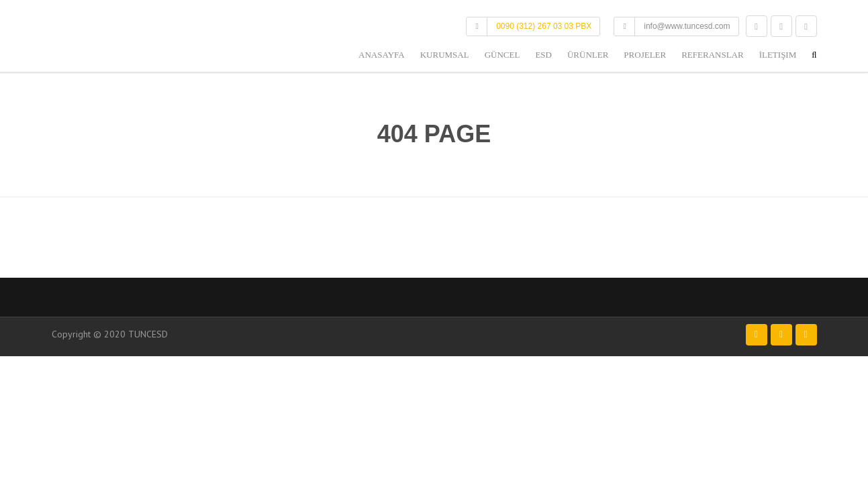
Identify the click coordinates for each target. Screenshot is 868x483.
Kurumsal (445, 55)
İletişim (778, 55)
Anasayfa (382, 55)
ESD (543, 55)
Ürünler (588, 55)
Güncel (502, 55)
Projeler (645, 55)
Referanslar (712, 55)
